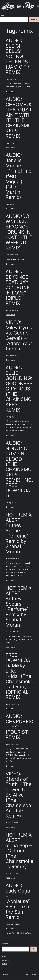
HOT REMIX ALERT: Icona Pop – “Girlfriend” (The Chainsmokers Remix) (19, 851)
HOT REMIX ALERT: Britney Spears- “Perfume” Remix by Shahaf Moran (19, 533)
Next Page (27, 933)
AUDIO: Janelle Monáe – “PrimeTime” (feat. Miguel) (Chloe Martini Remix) (19, 176)
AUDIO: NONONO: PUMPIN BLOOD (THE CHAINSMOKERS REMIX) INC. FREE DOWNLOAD (19, 469)
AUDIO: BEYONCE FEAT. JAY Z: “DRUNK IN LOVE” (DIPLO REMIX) (18, 287)
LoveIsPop (6, 975)
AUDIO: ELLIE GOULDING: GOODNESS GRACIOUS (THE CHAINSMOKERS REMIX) (19, 389)
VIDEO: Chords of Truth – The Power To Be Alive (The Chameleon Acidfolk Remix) (19, 795)
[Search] (34, 949)
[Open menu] (38, 6)
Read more (10, 92)
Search (3, 15)
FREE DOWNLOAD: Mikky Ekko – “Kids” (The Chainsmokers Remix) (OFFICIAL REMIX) (19, 676)
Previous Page (11, 933)
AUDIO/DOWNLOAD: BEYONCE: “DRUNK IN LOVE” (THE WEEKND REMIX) (19, 232)
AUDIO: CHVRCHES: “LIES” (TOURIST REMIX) (19, 727)
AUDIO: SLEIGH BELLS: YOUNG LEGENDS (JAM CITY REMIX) (18, 56)
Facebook (5, 961)
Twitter (4, 964)
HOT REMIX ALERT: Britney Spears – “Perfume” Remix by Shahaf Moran (19, 606)
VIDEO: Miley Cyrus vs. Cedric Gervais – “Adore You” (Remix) (19, 335)
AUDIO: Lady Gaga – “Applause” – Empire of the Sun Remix (18, 901)
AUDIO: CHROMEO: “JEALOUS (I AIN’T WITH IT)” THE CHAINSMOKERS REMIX (19, 118)
